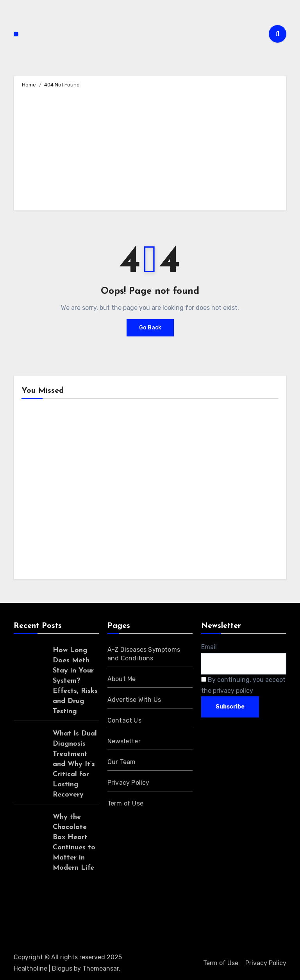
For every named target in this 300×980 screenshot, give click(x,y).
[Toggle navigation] (16, 34)
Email (209, 647)
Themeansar (101, 968)
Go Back (150, 328)
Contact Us (124, 720)
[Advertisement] (151, 148)
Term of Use (125, 803)
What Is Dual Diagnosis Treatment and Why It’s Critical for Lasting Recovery (75, 764)
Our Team (122, 762)
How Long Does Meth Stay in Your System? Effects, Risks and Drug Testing (75, 681)
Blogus (62, 968)
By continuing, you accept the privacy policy (243, 685)
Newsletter (124, 741)
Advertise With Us (134, 700)
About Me (122, 679)
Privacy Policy (129, 783)
